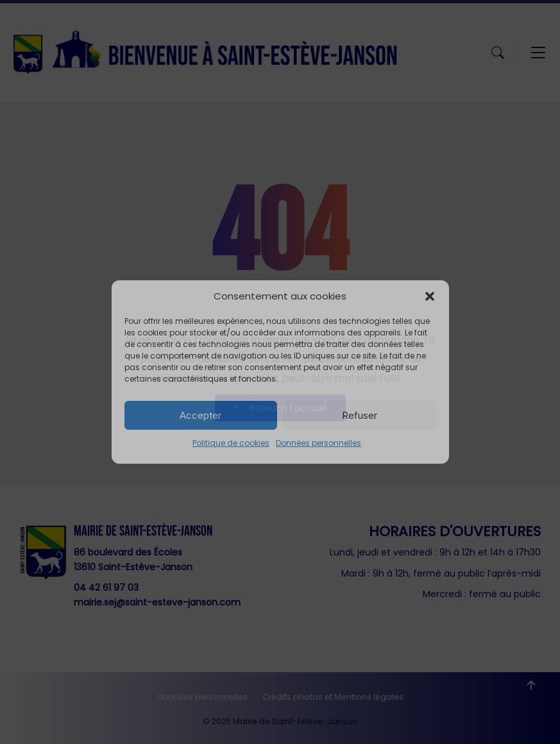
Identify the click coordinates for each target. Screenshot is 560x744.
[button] (430, 296)
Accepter (200, 415)
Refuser (360, 415)
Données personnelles (318, 443)
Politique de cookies (231, 443)
